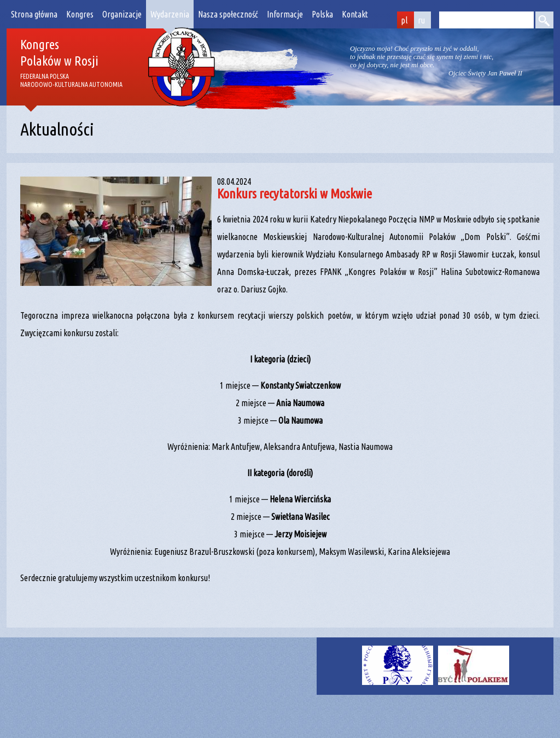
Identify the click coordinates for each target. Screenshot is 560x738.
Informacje (285, 14)
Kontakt (355, 14)
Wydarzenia (170, 14)
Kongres (80, 14)
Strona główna (34, 14)
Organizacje (122, 14)
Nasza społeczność (228, 14)
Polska (322, 14)
